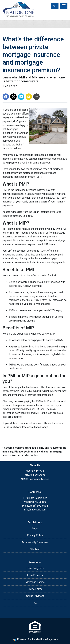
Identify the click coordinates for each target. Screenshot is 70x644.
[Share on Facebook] (6, 97)
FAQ (35, 603)
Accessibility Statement (35, 542)
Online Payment (35, 596)
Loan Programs (35, 568)
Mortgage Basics (35, 582)
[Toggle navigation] (64, 6)
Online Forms (35, 589)
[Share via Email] (29, 97)
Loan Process (35, 575)
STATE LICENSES (35, 475)
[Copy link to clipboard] (36, 97)
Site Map (35, 549)
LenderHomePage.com (45, 639)
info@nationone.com (35, 510)
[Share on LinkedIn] (21, 97)
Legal (35, 528)
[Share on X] (13, 97)
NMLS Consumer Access (35, 479)
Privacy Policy (35, 535)
